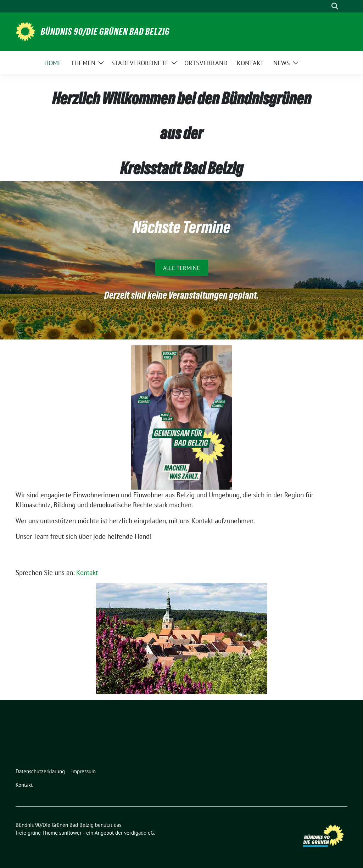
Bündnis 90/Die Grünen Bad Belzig (105, 32)
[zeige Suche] (335, 6)
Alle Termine (181, 268)
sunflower (70, 833)
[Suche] (325, 6)
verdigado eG (139, 833)
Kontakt (87, 573)
